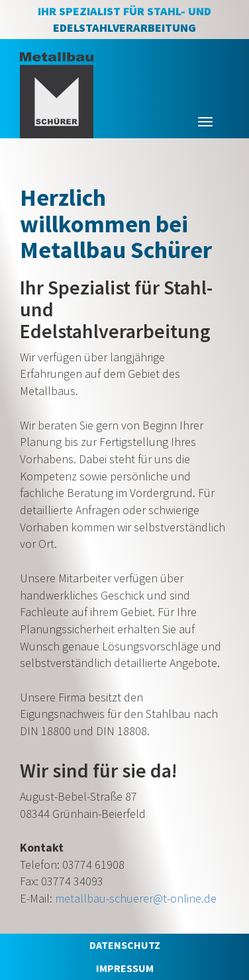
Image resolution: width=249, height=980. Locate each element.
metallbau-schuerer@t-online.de (136, 898)
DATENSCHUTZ (125, 945)
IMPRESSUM (125, 968)
